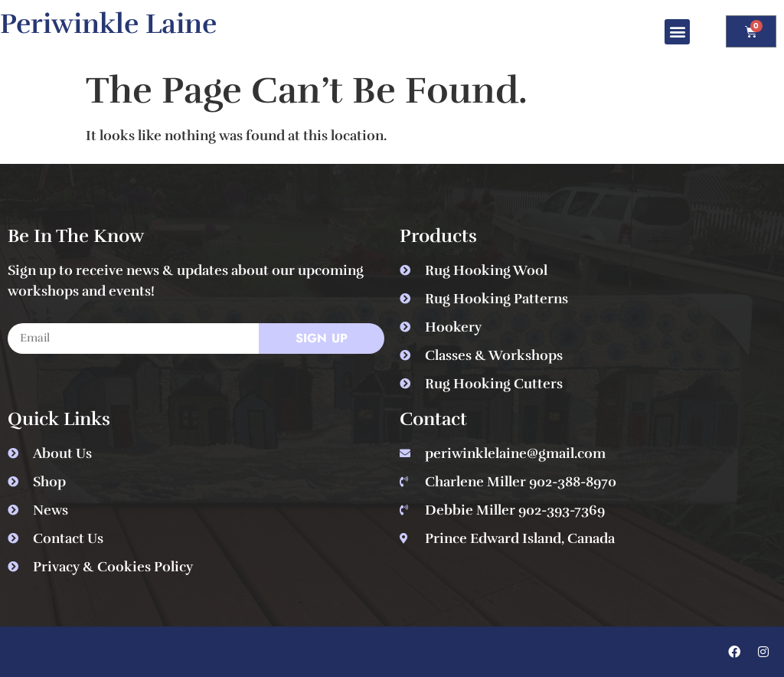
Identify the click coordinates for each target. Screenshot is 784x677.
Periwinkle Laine (108, 24)
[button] (677, 32)
